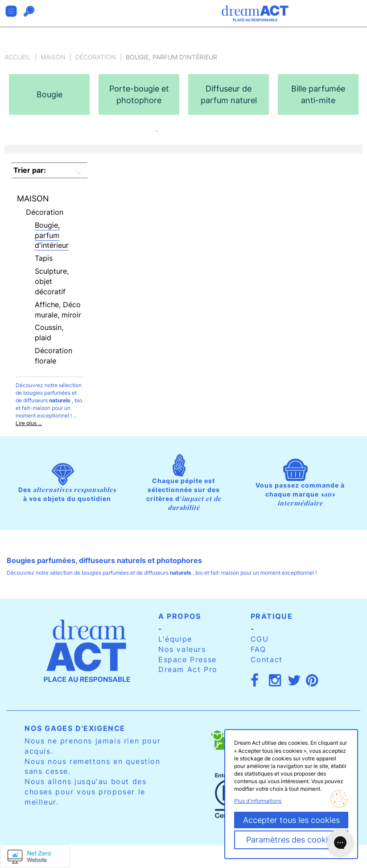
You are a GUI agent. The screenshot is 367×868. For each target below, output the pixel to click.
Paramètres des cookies (291, 840)
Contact (267, 659)
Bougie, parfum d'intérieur (52, 235)
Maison (53, 57)
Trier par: (30, 170)
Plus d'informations (258, 801)
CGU (260, 639)
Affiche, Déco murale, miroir (58, 310)
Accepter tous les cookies (291, 820)
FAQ (258, 649)
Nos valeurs (182, 649)
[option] (49, 94)
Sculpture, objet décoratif (52, 281)
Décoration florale (54, 356)
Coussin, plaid (49, 332)
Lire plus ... (29, 423)
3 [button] (184, 131)
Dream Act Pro (188, 669)
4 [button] (197, 131)
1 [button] (157, 131)
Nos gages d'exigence (75, 728)
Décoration (96, 57)
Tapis (44, 258)
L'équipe (175, 639)
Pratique (272, 616)
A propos (180, 616)
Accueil (18, 57)
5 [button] (210, 131)
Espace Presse (188, 659)
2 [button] (170, 131)
